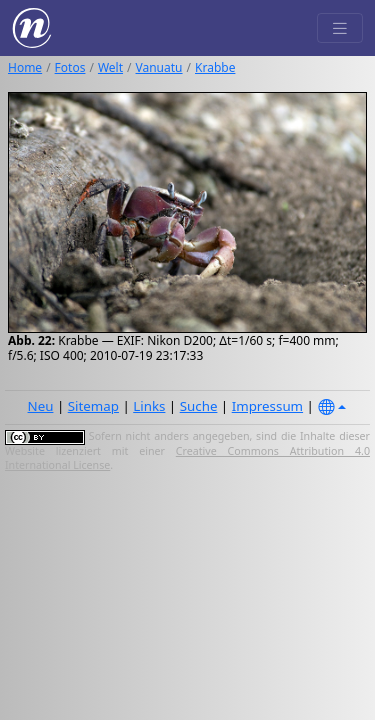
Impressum (267, 406)
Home (25, 67)
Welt (110, 67)
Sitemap (93, 406)
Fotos (70, 67)
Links (149, 406)
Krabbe (215, 67)
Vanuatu (159, 67)
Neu (41, 406)
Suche (199, 406)
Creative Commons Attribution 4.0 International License (187, 458)
